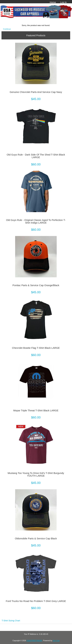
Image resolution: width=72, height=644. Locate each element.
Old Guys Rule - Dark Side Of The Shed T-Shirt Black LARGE (36, 156)
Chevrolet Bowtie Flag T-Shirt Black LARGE (36, 348)
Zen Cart (56, 641)
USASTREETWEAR (34, 641)
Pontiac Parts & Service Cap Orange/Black (36, 285)
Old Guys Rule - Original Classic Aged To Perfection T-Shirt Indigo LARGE (36, 221)
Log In (63, 2)
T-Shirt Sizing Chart (11, 621)
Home (53, 2)
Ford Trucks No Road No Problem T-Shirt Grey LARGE (36, 601)
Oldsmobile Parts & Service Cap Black (36, 539)
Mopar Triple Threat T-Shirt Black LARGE (36, 411)
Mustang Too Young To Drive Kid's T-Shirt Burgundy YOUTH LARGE (36, 474)
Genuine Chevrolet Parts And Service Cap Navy (36, 92)
